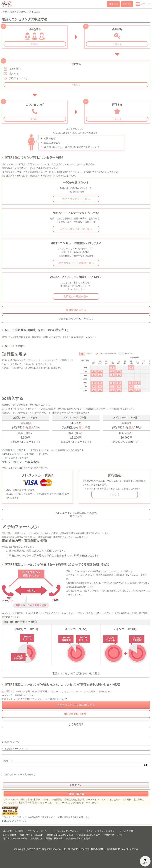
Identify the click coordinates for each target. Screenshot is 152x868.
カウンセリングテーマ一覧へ (76, 229)
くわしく (35, 44)
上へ (145, 861)
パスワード (7, 761)
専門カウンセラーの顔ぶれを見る (76, 705)
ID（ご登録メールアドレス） (16, 749)
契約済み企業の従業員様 (78, 839)
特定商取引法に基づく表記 (60, 835)
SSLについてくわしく (14, 821)
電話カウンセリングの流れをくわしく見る (76, 673)
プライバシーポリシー (38, 831)
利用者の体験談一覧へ (76, 296)
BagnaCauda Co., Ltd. (55, 849)
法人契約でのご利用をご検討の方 (47, 839)
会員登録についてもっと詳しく (76, 319)
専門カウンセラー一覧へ (76, 199)
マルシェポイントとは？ (16, 458)
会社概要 (8, 831)
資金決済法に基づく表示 (88, 835)
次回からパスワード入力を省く (19, 774)
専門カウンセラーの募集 (15, 839)
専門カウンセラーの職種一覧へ (76, 263)
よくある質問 (76, 724)
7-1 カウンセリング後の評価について (49, 699)
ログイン (127, 4)
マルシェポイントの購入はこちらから (76, 515)
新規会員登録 (76, 794)
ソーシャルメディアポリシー (67, 831)
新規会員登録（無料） (76, 714)
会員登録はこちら (76, 310)
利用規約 (20, 831)
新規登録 (113, 4)
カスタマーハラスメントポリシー (100, 831)
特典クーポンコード (113, 835)
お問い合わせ (10, 835)
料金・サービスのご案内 (32, 835)
